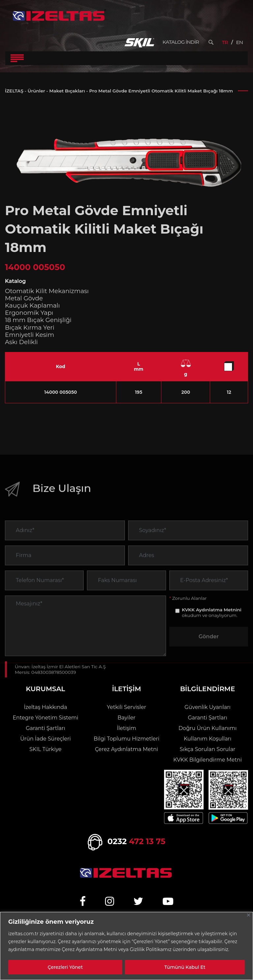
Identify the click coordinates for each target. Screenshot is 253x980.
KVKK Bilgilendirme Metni (208, 760)
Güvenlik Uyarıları (208, 707)
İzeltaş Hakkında (45, 707)
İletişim (127, 728)
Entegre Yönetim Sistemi (45, 718)
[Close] (249, 915)
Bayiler (127, 718)
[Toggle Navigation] (17, 58)
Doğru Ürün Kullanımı (208, 728)
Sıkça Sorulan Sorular (207, 749)
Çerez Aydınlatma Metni (126, 749)
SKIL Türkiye (45, 749)
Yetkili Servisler (126, 707)
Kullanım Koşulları (208, 739)
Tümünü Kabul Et (185, 967)
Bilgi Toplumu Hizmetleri (126, 739)
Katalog (15, 281)
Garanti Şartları (45, 728)
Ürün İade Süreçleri (45, 739)
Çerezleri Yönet (65, 967)
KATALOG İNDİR (181, 42)
